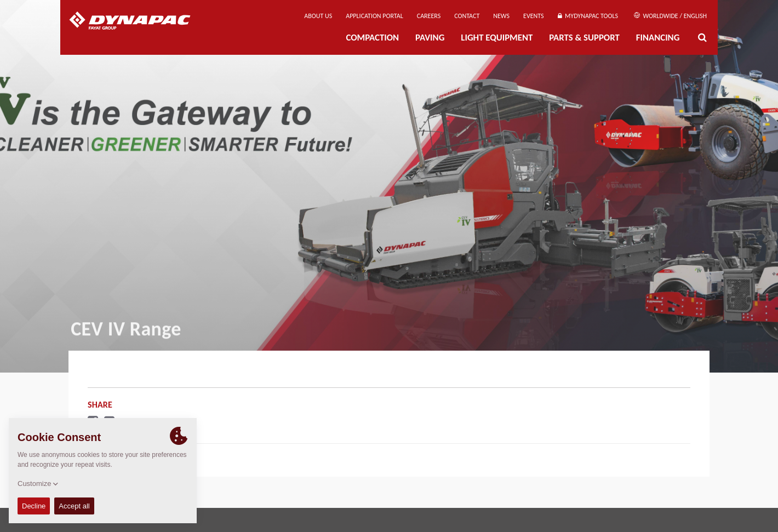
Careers (429, 16)
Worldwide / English (670, 16)
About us (318, 16)
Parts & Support (584, 38)
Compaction (372, 38)
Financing (658, 38)
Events (534, 16)
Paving (430, 38)
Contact (467, 16)
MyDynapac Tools (588, 16)
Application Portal (374, 16)
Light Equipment (497, 38)
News (501, 16)
